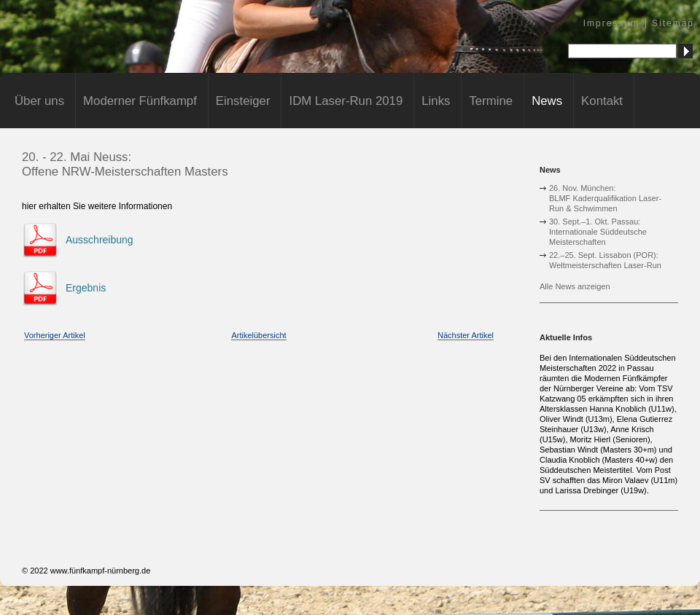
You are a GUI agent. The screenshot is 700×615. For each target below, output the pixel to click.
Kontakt (602, 101)
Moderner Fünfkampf (140, 101)
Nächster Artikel (466, 335)
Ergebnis (86, 288)
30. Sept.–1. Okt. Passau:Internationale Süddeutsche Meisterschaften (598, 232)
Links (436, 101)
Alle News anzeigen (575, 286)
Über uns (39, 101)
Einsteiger (243, 101)
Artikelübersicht (258, 335)
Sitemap (673, 23)
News (547, 101)
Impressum (611, 23)
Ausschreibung (100, 240)
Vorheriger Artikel (55, 335)
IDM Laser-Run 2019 (346, 101)
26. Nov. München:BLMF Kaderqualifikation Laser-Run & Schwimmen (605, 198)
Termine (491, 101)
